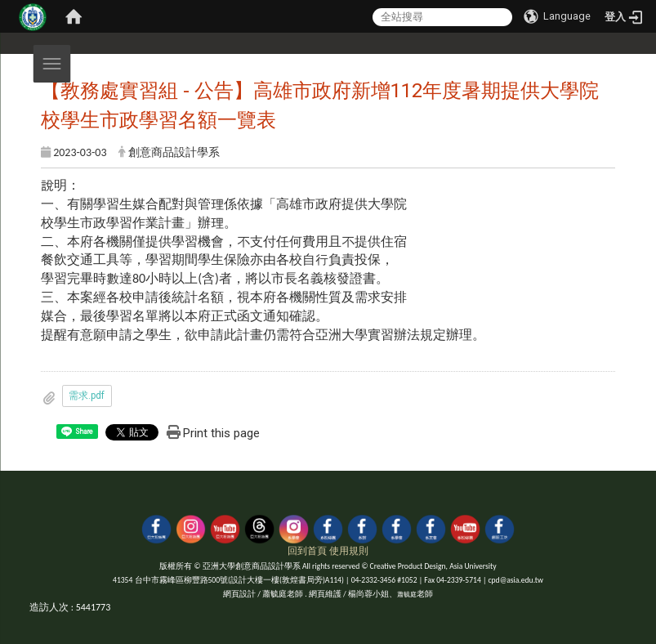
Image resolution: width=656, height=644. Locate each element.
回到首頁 (307, 551)
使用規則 (349, 551)
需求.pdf (87, 396)
